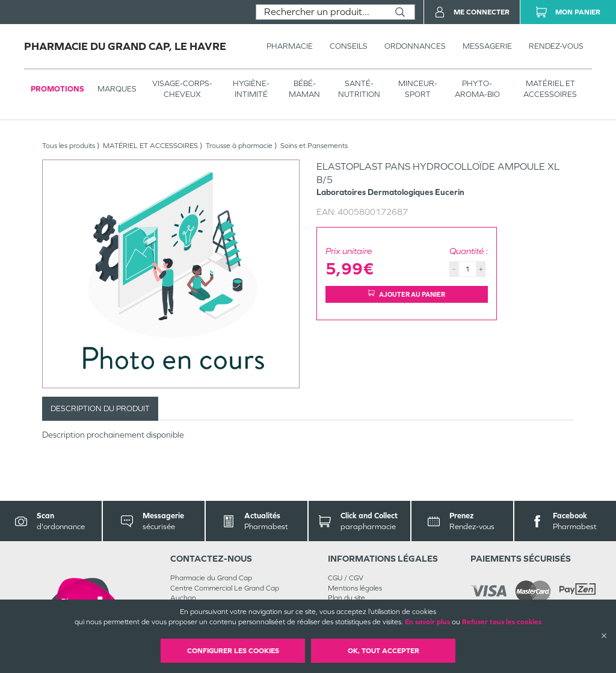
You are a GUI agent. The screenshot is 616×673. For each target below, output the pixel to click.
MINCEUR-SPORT (418, 89)
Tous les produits (69, 146)
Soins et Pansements (314, 146)
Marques (117, 89)
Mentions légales (355, 588)
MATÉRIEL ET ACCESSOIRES (550, 89)
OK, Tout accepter (383, 651)
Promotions (57, 89)
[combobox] (321, 12)
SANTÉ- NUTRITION (359, 89)
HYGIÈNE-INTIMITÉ (251, 89)
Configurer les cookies (233, 651)
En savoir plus (427, 622)
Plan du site (346, 598)
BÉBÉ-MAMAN (304, 89)
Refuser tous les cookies (502, 622)
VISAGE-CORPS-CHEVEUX (182, 89)
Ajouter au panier (407, 294)
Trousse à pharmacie (239, 146)
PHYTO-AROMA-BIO (477, 89)
